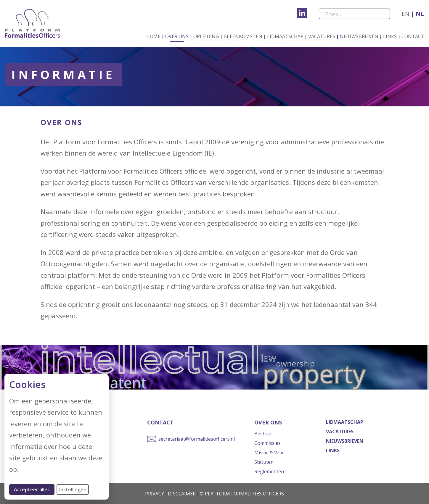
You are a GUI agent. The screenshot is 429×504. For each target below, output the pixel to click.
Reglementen (269, 471)
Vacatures (322, 36)
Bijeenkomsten (243, 36)
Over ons (177, 36)
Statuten (264, 462)
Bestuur (263, 434)
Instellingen (73, 490)
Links (390, 36)
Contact (413, 36)
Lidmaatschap (285, 36)
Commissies (267, 443)
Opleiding (206, 36)
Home (153, 36)
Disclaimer (182, 494)
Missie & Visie (269, 453)
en (406, 14)
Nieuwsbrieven (359, 36)
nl (419, 14)
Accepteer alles (34, 489)
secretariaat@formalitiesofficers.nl (197, 439)
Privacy (155, 494)
